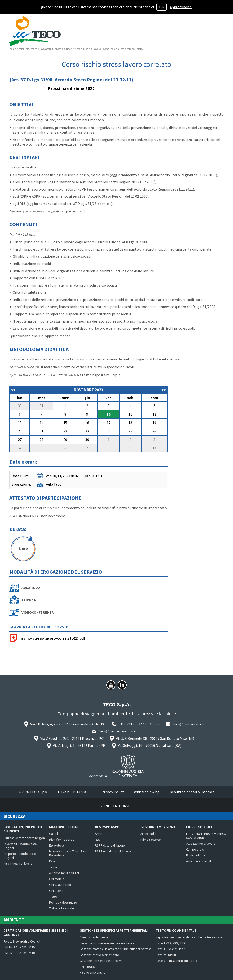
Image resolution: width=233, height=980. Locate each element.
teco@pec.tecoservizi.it (118, 731)
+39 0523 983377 (131, 724)
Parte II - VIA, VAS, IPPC (171, 943)
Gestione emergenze (158, 827)
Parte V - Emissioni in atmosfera (176, 961)
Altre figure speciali (199, 861)
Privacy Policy (113, 792)
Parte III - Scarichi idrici (171, 949)
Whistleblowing (147, 792)
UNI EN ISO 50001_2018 (19, 953)
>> (164, 390)
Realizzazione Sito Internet (192, 792)
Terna (53, 867)
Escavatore (57, 846)
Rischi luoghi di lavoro (18, 864)
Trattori (54, 897)
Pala (52, 861)
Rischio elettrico (197, 855)
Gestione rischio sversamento (99, 955)
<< (13, 390)
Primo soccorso (151, 840)
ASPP (99, 834)
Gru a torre (56, 891)
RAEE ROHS (87, 967)
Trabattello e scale (62, 908)
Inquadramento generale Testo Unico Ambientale (189, 937)
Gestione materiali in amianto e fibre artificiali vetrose (116, 949)
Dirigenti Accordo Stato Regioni (25, 838)
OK (161, 7)
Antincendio (148, 834)
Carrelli (54, 834)
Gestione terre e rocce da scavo (101, 961)
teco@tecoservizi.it (188, 724)
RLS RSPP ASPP (107, 827)
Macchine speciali (64, 827)
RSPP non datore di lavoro (113, 851)
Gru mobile (57, 879)
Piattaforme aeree (62, 840)
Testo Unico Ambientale (176, 930)
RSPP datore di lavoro (110, 846)
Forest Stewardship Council (22, 942)
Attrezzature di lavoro (201, 844)
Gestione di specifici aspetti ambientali (114, 930)
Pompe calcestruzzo (63, 902)
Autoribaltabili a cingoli (64, 873)
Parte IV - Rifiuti (166, 955)
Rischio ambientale (92, 973)
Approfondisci (181, 7)
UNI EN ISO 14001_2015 (19, 947)
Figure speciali (199, 827)
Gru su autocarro (60, 885)
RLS (98, 840)
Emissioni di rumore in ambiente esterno (107, 943)
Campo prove (195, 850)
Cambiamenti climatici (94, 937)
